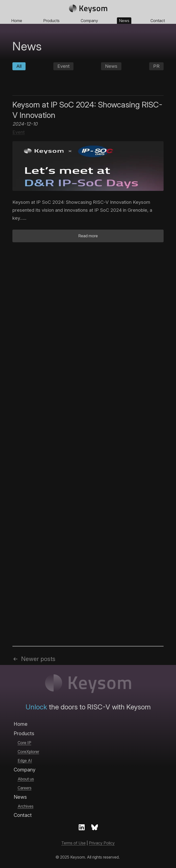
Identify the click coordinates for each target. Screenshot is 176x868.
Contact (158, 21)
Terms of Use (73, 843)
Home (17, 21)
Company (89, 21)
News (124, 21)
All (19, 66)
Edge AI (25, 761)
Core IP (24, 743)
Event (63, 66)
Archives (26, 806)
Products (51, 21)
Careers (25, 788)
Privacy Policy (102, 843)
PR (156, 66)
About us (26, 779)
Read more (88, 236)
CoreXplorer (28, 752)
